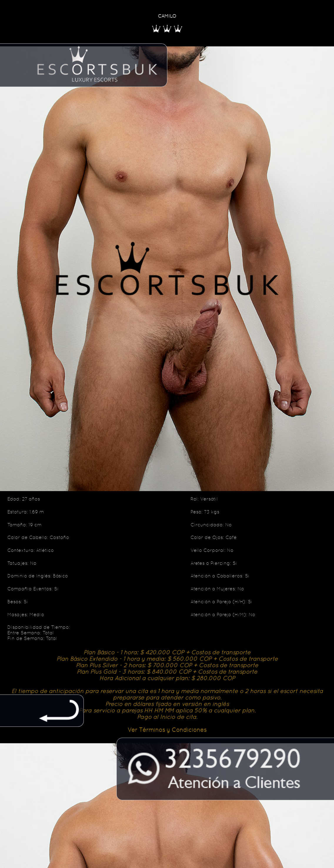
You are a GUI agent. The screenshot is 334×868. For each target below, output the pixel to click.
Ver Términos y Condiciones (167, 730)
